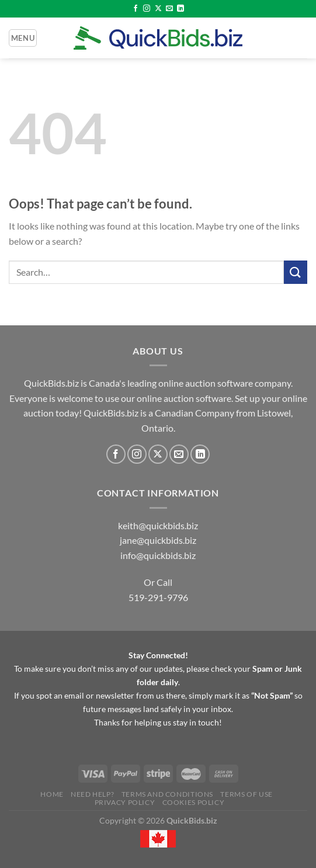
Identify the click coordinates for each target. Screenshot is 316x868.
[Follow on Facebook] (136, 9)
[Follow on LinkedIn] (180, 9)
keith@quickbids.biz (158, 525)
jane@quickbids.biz (158, 540)
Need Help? (92, 794)
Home (52, 794)
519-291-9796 (158, 597)
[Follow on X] (158, 9)
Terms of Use (246, 794)
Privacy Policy (125, 802)
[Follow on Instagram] (147, 9)
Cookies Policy (194, 802)
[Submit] (296, 272)
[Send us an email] (169, 9)
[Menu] (23, 38)
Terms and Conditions (167, 794)
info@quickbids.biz (158, 555)
